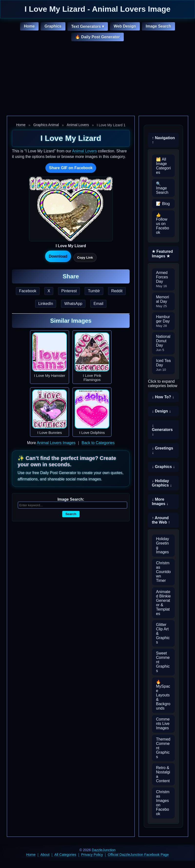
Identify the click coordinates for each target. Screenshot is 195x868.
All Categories (65, 855)
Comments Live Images (163, 724)
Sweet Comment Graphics (163, 662)
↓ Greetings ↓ (162, 450)
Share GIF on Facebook (71, 168)
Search (71, 514)
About (45, 855)
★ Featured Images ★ (162, 254)
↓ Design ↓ (161, 411)
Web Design (125, 26)
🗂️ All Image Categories (163, 166)
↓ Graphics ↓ (163, 467)
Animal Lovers (78, 125)
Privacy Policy (92, 855)
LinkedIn (46, 304)
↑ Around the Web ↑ (161, 520)
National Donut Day (163, 343)
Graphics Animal (46, 125)
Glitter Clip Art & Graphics (163, 633)
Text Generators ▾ (88, 26)
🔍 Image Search (162, 188)
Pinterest (69, 291)
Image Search (158, 26)
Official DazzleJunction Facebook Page (138, 855)
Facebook (28, 291)
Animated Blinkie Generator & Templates (163, 603)
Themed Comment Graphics (163, 748)
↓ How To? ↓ (163, 397)
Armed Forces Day (162, 279)
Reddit (117, 291)
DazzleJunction (104, 850)
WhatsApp (73, 304)
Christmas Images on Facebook (163, 803)
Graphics (53, 26)
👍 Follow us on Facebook (162, 224)
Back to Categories (98, 443)
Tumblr (94, 291)
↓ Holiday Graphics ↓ (162, 483)
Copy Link (85, 258)
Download (58, 256)
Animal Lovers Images (56, 443)
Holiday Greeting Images (162, 545)
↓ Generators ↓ (162, 430)
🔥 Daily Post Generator (97, 37)
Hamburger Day (163, 321)
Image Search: (71, 499)
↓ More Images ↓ (160, 502)
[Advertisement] (97, 79)
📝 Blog (163, 204)
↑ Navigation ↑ (163, 140)
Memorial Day (162, 301)
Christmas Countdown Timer (163, 572)
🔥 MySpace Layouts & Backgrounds (163, 695)
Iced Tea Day (163, 365)
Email (98, 304)
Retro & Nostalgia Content (163, 774)
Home (29, 26)
